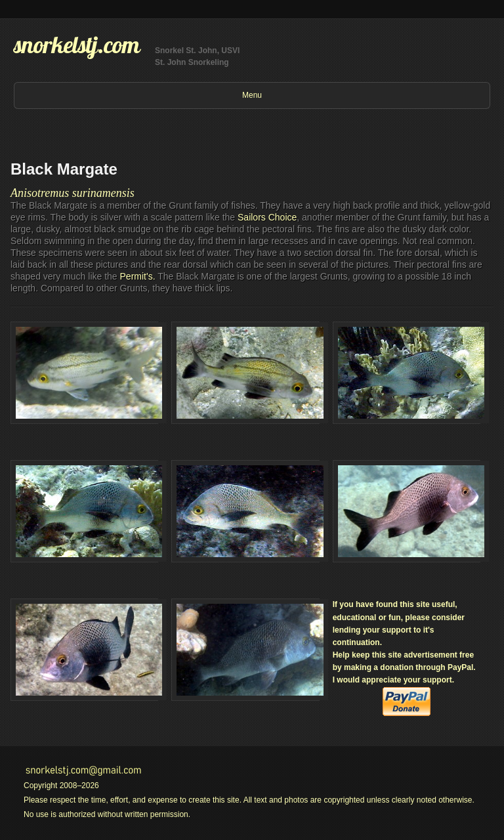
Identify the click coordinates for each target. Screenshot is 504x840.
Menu (252, 95)
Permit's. (138, 276)
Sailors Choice (267, 217)
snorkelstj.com (77, 45)
